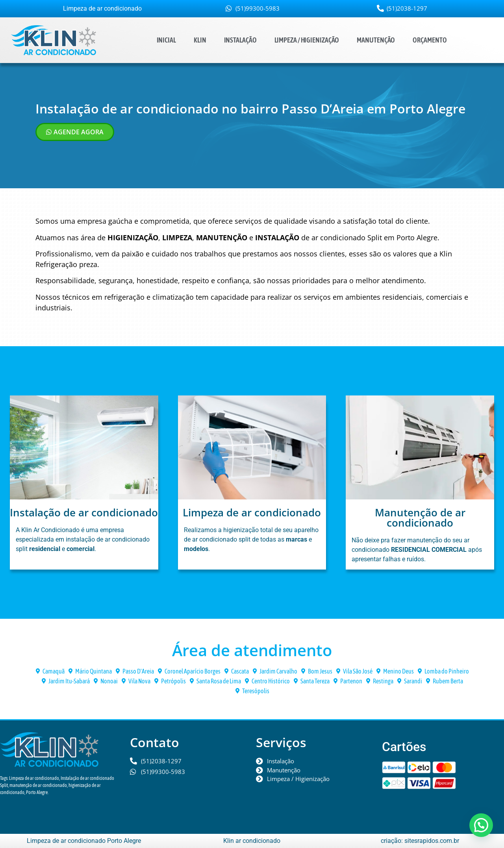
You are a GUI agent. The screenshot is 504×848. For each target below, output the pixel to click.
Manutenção (376, 40)
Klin (200, 40)
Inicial (166, 40)
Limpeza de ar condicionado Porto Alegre (84, 841)
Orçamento (430, 40)
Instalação (240, 40)
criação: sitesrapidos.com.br (420, 841)
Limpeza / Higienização (307, 40)
